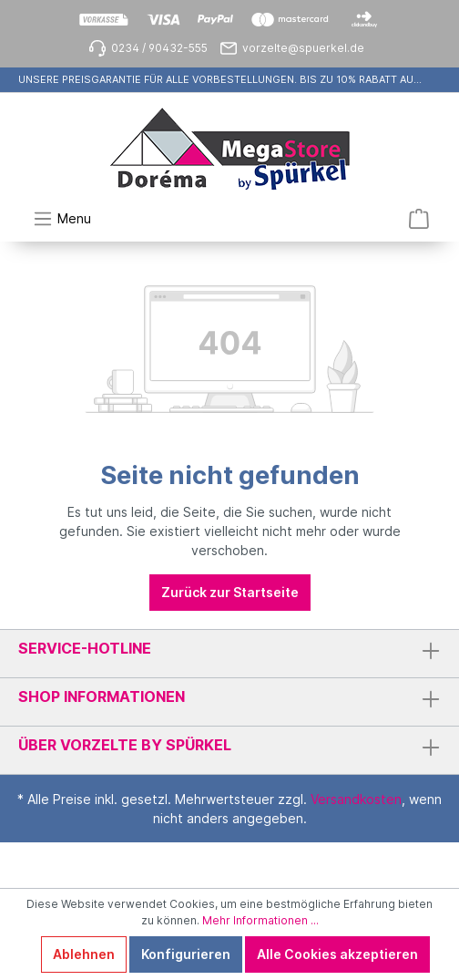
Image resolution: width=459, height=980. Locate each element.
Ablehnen (84, 954)
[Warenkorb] (419, 219)
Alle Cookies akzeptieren (337, 954)
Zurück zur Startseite (230, 592)
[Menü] (62, 219)
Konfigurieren (186, 954)
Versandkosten (356, 799)
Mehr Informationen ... (260, 920)
